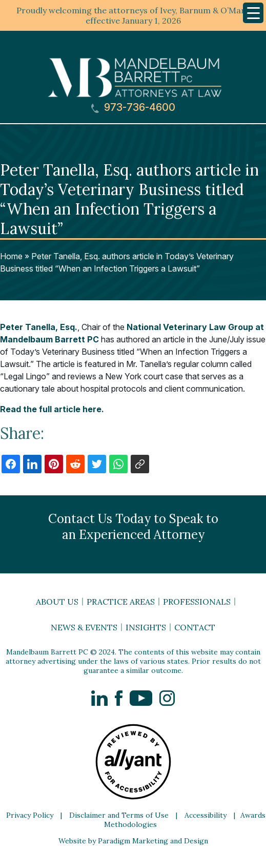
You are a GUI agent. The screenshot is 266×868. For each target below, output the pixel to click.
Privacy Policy (30, 815)
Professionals (197, 602)
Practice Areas (121, 602)
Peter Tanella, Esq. (39, 327)
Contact (195, 627)
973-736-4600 (133, 108)
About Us (57, 602)
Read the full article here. (52, 409)
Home (11, 256)
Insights (146, 627)
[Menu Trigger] (253, 13)
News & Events (84, 627)
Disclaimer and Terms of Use (119, 815)
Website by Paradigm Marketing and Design (133, 841)
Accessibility (206, 815)
